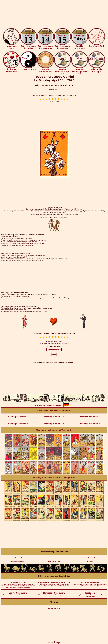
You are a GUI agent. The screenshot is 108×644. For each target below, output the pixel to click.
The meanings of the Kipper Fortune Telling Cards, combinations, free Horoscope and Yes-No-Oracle (54, 583)
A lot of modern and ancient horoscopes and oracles (54, 593)
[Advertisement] (54, 14)
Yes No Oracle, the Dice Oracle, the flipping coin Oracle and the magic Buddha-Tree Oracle (90, 583)
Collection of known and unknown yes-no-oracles (18, 593)
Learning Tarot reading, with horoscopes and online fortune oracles (90, 593)
